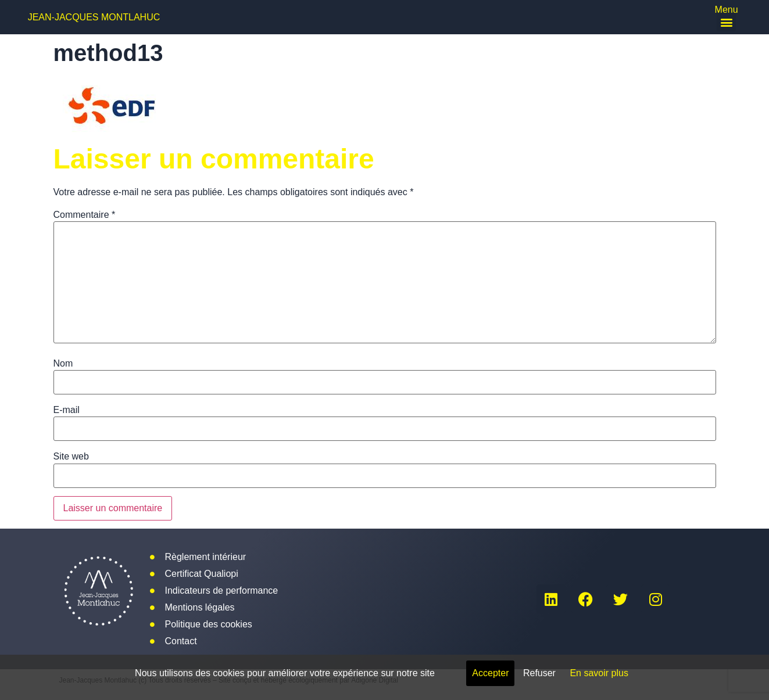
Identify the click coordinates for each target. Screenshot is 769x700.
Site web (71, 457)
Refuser (539, 673)
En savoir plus (599, 673)
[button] (726, 22)
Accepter (490, 673)
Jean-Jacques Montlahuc (94, 17)
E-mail (67, 410)
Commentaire (85, 215)
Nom (63, 364)
